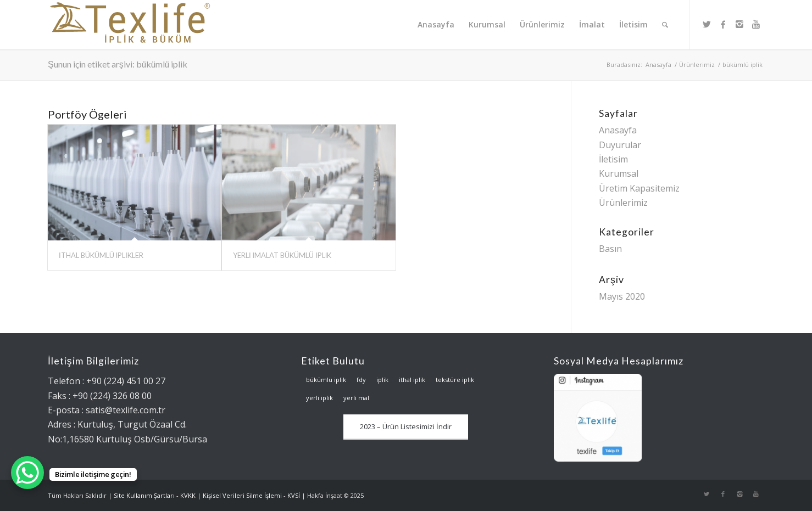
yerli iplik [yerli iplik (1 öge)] (319, 398)
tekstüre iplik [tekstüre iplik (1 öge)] (455, 380)
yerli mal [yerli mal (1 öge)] (356, 398)
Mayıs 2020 (622, 296)
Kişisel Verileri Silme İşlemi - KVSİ (251, 495)
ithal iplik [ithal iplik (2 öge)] (412, 380)
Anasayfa (658, 64)
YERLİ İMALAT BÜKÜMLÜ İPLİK (282, 255)
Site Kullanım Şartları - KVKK (155, 495)
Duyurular (620, 145)
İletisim (613, 159)
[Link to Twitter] (707, 24)
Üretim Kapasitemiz (639, 188)
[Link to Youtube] (756, 24)
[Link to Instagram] (739, 24)
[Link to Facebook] (723, 24)
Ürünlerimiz (697, 64)
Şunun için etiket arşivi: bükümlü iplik (118, 64)
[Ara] (665, 25)
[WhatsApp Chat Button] (27, 473)
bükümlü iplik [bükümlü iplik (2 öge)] (326, 380)
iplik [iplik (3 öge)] (382, 380)
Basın (610, 249)
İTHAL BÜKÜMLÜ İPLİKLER (101, 255)
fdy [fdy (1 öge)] (361, 380)
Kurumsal (619, 173)
